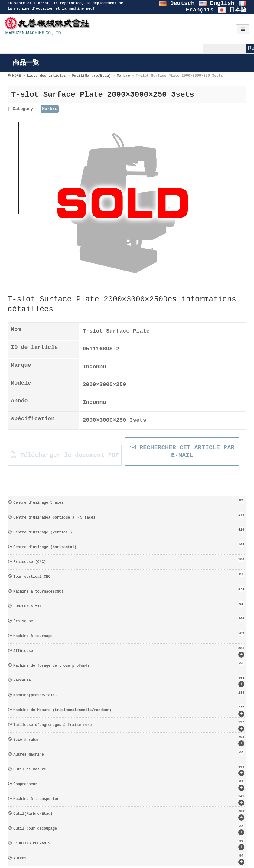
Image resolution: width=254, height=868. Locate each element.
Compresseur (129, 785)
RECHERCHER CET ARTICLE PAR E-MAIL (182, 451)
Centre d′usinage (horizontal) (129, 545)
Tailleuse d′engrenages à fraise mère (129, 725)
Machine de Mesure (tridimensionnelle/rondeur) (129, 711)
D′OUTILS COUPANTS (129, 844)
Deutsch (182, 3)
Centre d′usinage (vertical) (129, 531)
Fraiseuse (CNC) (129, 560)
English (222, 3)
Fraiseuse (129, 619)
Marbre (50, 109)
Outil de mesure (129, 770)
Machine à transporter (129, 800)
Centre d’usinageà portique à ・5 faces (129, 516)
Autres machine (129, 753)
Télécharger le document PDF (65, 455)
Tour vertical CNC (129, 575)
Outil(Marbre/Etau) (129, 814)
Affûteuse (129, 651)
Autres (129, 859)
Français (200, 10)
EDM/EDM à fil (129, 605)
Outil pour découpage (129, 829)
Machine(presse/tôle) (129, 694)
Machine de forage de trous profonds (129, 664)
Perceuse (129, 681)
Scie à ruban (129, 740)
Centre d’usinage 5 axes (129, 501)
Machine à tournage (129, 634)
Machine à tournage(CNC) (129, 590)
